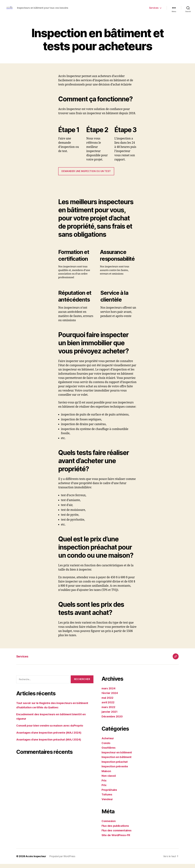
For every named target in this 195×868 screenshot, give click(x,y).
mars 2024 (109, 692)
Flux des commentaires (117, 834)
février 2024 (110, 697)
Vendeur (107, 803)
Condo (106, 747)
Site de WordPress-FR (117, 839)
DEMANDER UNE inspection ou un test (86, 175)
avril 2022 (108, 706)
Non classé (109, 780)
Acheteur (108, 742)
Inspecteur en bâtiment (117, 756)
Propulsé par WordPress (63, 860)
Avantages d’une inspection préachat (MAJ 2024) (50, 744)
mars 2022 (109, 711)
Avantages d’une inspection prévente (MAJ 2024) (50, 737)
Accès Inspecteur (36, 860)
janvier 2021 (110, 716)
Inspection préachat (115, 766)
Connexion (109, 825)
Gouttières (109, 752)
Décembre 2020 (113, 720)
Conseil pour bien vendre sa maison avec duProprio (51, 730)
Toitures (107, 798)
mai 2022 (108, 702)
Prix (104, 785)
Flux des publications (116, 830)
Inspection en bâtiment (117, 761)
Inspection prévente (115, 770)
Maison (106, 775)
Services (154, 10)
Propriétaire (110, 794)
